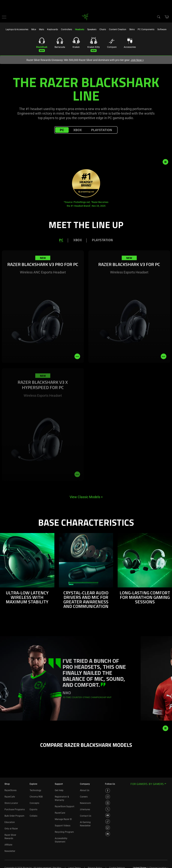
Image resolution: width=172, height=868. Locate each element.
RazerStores (11, 790)
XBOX (78, 130)
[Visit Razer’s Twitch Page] (108, 828)
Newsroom (85, 803)
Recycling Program (64, 832)
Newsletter (10, 851)
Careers (84, 797)
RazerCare (60, 813)
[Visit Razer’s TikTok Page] (108, 821)
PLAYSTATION (102, 130)
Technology (35, 790)
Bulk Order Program (14, 816)
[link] (85, 17)
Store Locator (11, 803)
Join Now (137, 60)
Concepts (34, 803)
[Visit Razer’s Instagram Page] (108, 797)
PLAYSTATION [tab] (102, 240)
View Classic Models (86, 497)
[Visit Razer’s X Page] (108, 809)
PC (62, 130)
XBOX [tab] (78, 240)
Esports (33, 809)
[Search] (158, 17)
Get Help (59, 790)
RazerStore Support (65, 806)
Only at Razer (11, 829)
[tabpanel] (86, 376)
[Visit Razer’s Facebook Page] (108, 791)
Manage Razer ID (63, 819)
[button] (4, 17)
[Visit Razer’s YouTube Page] (108, 815)
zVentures (85, 809)
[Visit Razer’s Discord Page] (108, 834)
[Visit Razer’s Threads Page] (108, 803)
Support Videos (63, 826)
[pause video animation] (167, 162)
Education (10, 822)
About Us (85, 790)
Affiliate (8, 845)
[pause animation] (165, 728)
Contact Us (86, 816)
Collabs (33, 816)
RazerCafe (10, 797)
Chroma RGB (36, 797)
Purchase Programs (15, 809)
